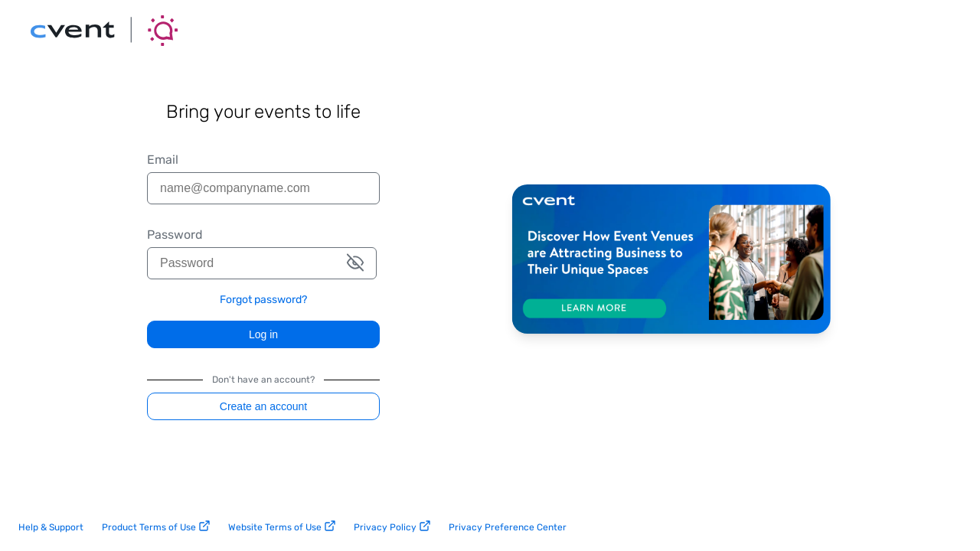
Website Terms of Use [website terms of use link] (282, 527)
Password (175, 235)
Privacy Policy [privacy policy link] (392, 527)
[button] (355, 264)
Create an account (263, 406)
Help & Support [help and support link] (51, 527)
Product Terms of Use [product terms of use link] (156, 527)
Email (163, 160)
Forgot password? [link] (263, 300)
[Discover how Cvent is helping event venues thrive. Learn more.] (671, 260)
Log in (263, 334)
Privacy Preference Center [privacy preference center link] (508, 527)
